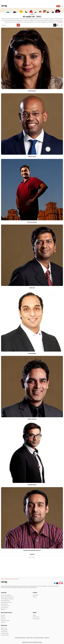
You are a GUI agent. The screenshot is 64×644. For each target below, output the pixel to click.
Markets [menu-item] (3, 617)
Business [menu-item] (3, 615)
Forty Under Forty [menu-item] (5, 606)
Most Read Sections (7, 613)
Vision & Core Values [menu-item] (39, 638)
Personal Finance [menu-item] (5, 620)
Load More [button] (32, 554)
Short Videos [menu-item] (36, 617)
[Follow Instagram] (62, 583)
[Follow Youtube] (60, 583)
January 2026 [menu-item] (4, 632)
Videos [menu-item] (34, 615)
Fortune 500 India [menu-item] (5, 600)
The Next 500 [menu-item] (4, 604)
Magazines (4, 625)
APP (58, 6)
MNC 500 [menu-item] (3, 609)
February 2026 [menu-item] (4, 630)
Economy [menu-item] (3, 619)
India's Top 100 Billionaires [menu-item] (8, 597)
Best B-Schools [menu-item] (5, 608)
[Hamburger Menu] (62, 6)
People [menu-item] (34, 597)
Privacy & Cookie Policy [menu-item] (20, 638)
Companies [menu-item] (36, 595)
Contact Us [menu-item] (47, 638)
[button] (32, 14)
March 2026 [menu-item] (4, 628)
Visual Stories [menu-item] (36, 619)
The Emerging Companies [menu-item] (7, 599)
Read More (60, 22)
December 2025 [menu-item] (5, 633)
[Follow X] (57, 583)
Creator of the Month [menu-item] (6, 595)
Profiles (35, 593)
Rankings (4, 593)
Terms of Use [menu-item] (30, 638)
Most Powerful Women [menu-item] (7, 602)
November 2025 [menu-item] (5, 635)
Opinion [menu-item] (3, 622)
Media (35, 613)
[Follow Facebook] (55, 583)
